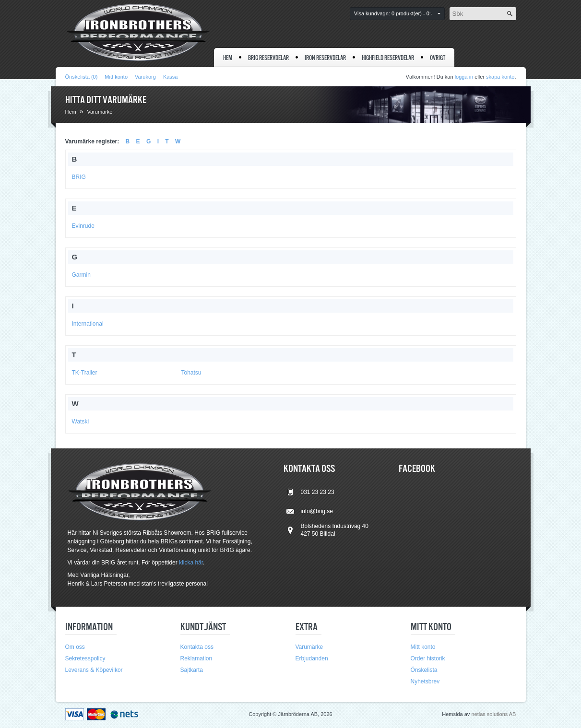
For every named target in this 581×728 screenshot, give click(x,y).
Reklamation (196, 658)
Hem (228, 58)
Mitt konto (116, 77)
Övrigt (438, 58)
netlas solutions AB (493, 714)
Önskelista (424, 670)
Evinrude (83, 226)
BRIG (79, 177)
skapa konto (500, 77)
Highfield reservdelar (388, 58)
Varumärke (100, 112)
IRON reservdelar (325, 58)
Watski (81, 422)
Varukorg (145, 77)
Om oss (75, 647)
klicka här (191, 563)
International (88, 324)
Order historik (428, 658)
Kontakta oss (197, 647)
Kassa (171, 77)
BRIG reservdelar (268, 58)
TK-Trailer (85, 373)
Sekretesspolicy (85, 658)
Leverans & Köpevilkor (94, 670)
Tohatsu (191, 373)
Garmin (81, 275)
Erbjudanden (312, 658)
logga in (464, 77)
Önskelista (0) (82, 77)
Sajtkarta (192, 670)
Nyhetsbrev (425, 681)
